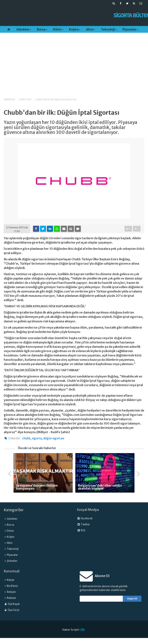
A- (137, 229)
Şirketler (12, 561)
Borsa (42, 29)
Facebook (85, 518)
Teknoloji (109, 29)
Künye (11, 580)
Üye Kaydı (12, 604)
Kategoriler (14, 510)
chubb (26, 438)
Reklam (11, 598)
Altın (91, 29)
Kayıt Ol (132, 599)
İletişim (11, 592)
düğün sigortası (54, 438)
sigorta (37, 438)
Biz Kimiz (12, 586)
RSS (81, 530)
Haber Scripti (71, 630)
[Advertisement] (69, 15)
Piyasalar (130, 29)
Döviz (58, 29)
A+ (128, 229)
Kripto (75, 29)
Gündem (24, 29)
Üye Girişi (12, 610)
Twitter (83, 524)
